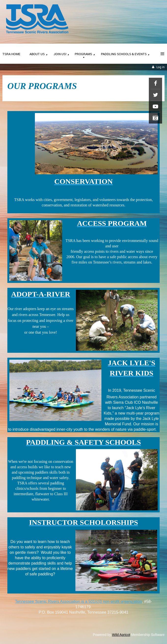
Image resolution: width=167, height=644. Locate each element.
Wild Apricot (121, 635)
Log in (160, 67)
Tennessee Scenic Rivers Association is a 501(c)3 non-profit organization (78, 601)
